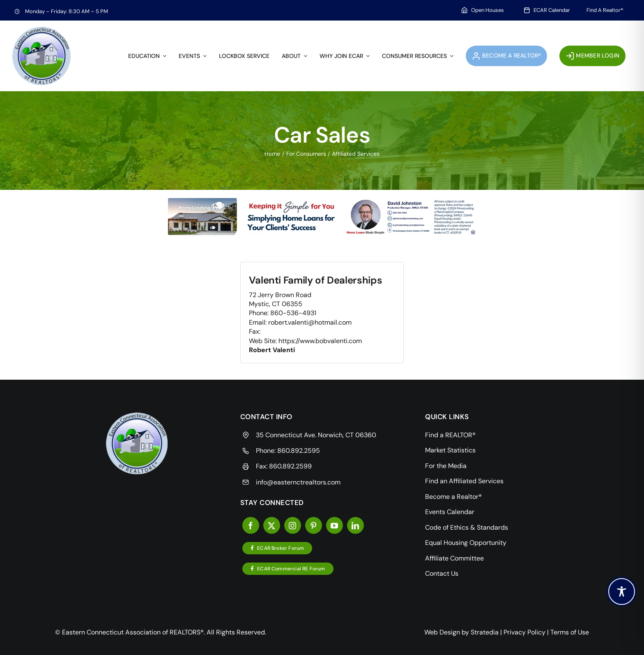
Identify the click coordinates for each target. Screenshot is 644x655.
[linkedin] (355, 525)
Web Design (442, 632)
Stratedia (485, 632)
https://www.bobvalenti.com (320, 341)
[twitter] (272, 525)
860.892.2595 (299, 451)
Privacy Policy (524, 632)
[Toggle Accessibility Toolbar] (622, 592)
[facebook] (251, 525)
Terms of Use (570, 632)
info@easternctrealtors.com (298, 482)
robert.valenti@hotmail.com (310, 322)
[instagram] (293, 525)
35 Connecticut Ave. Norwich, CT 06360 (316, 435)
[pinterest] (314, 525)
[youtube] (335, 525)
